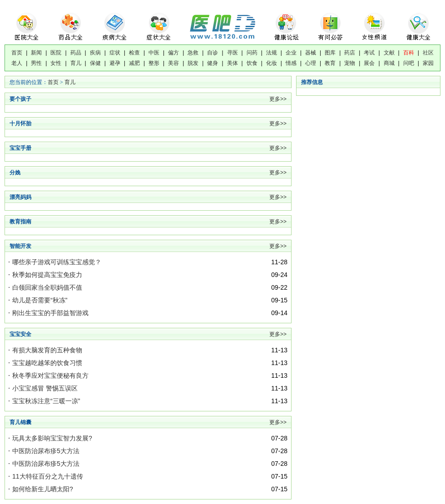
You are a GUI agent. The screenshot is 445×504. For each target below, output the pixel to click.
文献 (389, 53)
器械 (311, 53)
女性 (56, 63)
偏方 (173, 53)
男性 (36, 63)
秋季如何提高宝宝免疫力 (47, 275)
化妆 (272, 63)
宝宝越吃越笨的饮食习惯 (47, 363)
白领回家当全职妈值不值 (47, 287)
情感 (291, 63)
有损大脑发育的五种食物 (47, 350)
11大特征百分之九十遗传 (48, 476)
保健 (95, 63)
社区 (428, 53)
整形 (154, 63)
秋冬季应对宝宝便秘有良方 (50, 376)
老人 (17, 63)
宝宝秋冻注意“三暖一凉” (46, 401)
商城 (389, 63)
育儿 (76, 63)
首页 (17, 53)
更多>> (278, 99)
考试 (369, 53)
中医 (154, 53)
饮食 (252, 63)
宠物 (350, 63)
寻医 (232, 53)
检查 (134, 53)
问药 (252, 53)
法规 (272, 53)
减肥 (134, 63)
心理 (311, 63)
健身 (213, 63)
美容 (173, 63)
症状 (115, 53)
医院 (56, 53)
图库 (330, 53)
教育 (330, 63)
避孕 (115, 63)
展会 (369, 63)
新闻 (36, 53)
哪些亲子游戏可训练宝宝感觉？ (57, 262)
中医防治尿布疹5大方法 (46, 451)
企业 (291, 53)
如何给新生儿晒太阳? (43, 489)
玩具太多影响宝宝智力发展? (52, 438)
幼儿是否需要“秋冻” (40, 300)
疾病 (95, 53)
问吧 (409, 63)
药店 (350, 53)
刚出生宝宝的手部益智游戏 (50, 313)
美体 (232, 63)
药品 (76, 53)
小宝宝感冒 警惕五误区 (45, 388)
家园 (428, 63)
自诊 (213, 53)
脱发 (193, 63)
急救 (193, 53)
